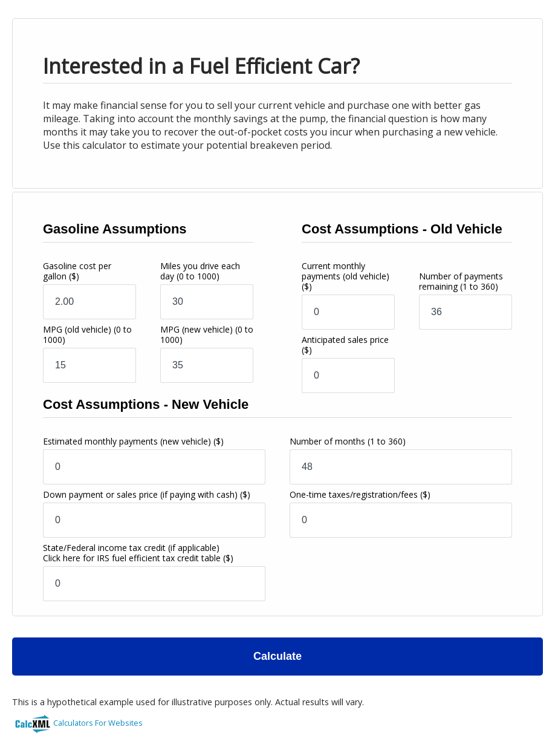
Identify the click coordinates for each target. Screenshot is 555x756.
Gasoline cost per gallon (77, 271)
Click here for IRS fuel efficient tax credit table (132, 558)
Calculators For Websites (98, 723)
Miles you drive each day (200, 271)
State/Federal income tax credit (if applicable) (138, 553)
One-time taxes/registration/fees (360, 494)
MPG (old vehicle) (87, 334)
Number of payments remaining (461, 281)
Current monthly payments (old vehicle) (346, 276)
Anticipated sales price (345, 345)
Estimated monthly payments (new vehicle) (133, 441)
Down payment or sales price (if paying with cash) (147, 494)
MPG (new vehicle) (207, 334)
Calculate (277, 656)
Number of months (348, 441)
